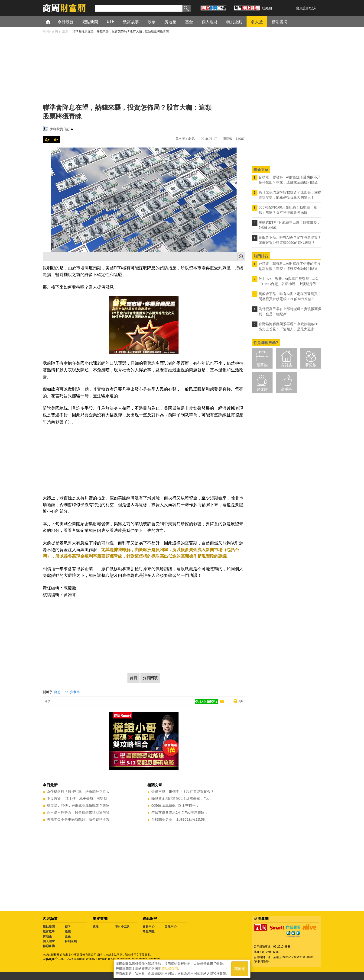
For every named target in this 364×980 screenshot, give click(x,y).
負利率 (75, 692)
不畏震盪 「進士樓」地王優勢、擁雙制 (77, 798)
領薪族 (262, 365)
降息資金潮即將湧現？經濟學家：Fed (180, 798)
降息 (58, 692)
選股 (96, 927)
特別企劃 (71, 941)
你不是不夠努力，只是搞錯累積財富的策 (78, 812)
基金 (68, 936)
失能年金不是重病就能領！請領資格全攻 (78, 819)
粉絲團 (267, 8)
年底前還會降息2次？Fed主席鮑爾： (180, 812)
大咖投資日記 (60, 129)
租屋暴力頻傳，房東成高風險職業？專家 (78, 805)
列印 (241, 701)
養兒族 (311, 365)
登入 (313, 8)
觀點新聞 (49, 927)
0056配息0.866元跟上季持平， (175, 805)
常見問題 (149, 931)
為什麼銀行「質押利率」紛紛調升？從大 (78, 792)
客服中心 (171, 927)
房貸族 (286, 365)
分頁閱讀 (150, 678)
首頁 (52, 21)
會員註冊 (302, 8)
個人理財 (49, 941)
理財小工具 (122, 927)
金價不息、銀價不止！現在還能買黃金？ (183, 792)
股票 (68, 931)
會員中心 (149, 927)
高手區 (286, 389)
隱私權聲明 (170, 969)
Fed (65, 692)
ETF (68, 927)
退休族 (262, 389)
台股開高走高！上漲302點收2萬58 (178, 819)
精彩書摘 (49, 946)
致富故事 (49, 931)
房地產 (47, 936)
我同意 (240, 969)
